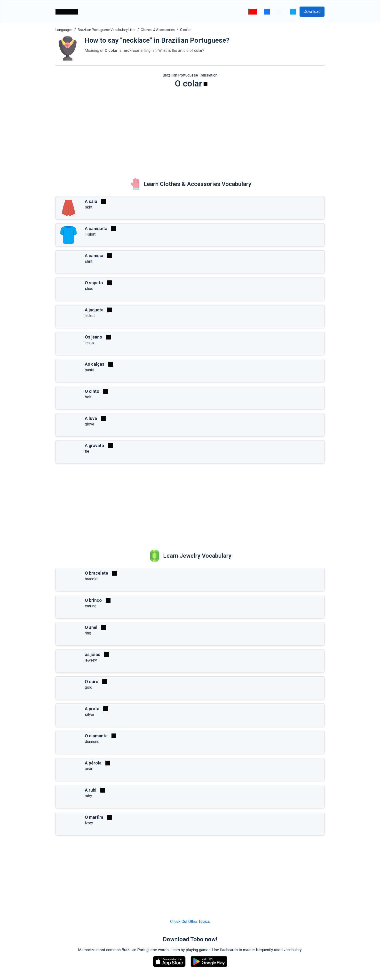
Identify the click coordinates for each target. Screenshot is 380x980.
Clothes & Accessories (158, 30)
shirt (89, 261)
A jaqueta (94, 310)
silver (90, 714)
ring (88, 633)
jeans (89, 343)
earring (91, 606)
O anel (91, 627)
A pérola (93, 763)
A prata (92, 709)
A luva (91, 418)
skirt (89, 207)
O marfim (94, 817)
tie (87, 451)
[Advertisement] (190, 130)
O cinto (92, 391)
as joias (93, 654)
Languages (64, 30)
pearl (89, 769)
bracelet (92, 579)
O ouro (92, 682)
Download (312, 12)
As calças (95, 364)
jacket (90, 316)
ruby (88, 796)
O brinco (93, 600)
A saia (91, 201)
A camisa (94, 256)
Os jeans (93, 337)
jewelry (91, 660)
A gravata (94, 445)
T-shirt (90, 234)
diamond (92, 742)
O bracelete (96, 573)
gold (89, 687)
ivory (89, 823)
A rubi (91, 790)
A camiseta (96, 228)
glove (90, 424)
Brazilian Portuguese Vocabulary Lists (107, 30)
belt (88, 397)
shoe (89, 289)
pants (90, 370)
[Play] (206, 84)
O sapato (94, 283)
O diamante (96, 736)
